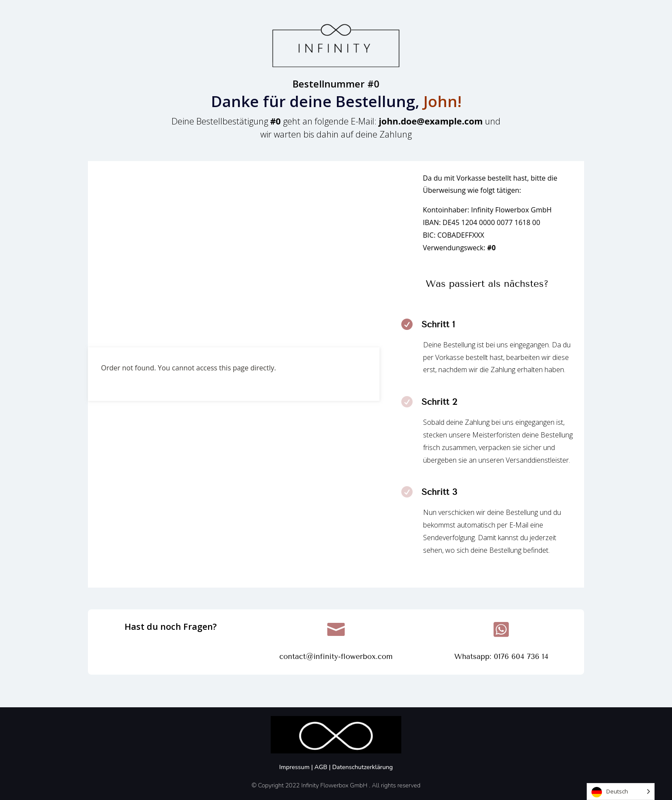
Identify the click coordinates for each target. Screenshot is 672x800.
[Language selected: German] (621, 792)
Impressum (295, 767)
